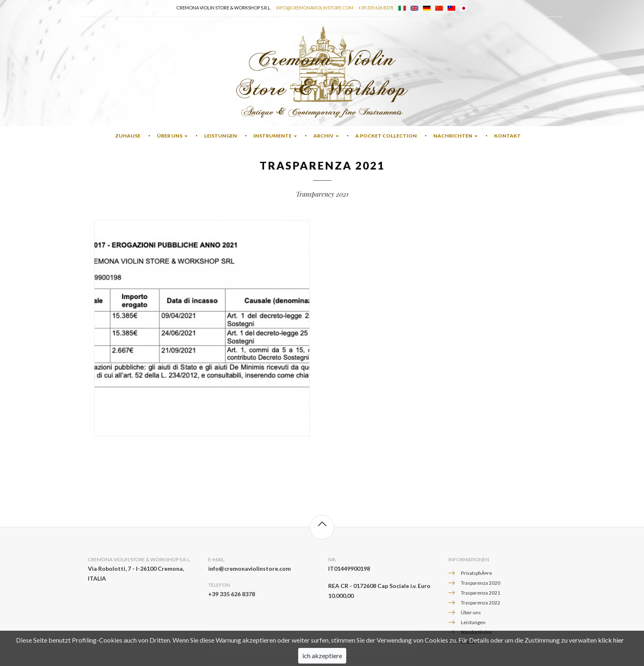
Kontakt (507, 136)
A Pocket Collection (386, 136)
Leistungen (221, 136)
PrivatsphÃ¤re (476, 573)
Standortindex (476, 632)
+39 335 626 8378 (376, 8)
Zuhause (128, 136)
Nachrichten (455, 136)
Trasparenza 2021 (481, 593)
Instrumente (275, 136)
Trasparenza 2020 (481, 583)
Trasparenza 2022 (481, 603)
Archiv (326, 136)
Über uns (172, 136)
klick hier (611, 647)
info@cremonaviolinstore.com (315, 8)
